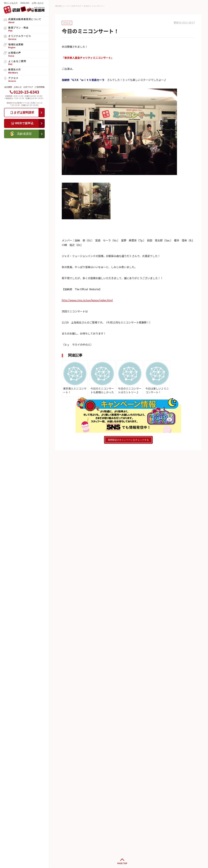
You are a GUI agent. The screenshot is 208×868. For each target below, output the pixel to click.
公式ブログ (28, 87)
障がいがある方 (11, 3)
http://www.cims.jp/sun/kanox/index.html (87, 300)
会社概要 (8, 87)
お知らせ (18, 87)
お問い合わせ (38, 3)
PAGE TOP (122, 863)
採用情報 (41, 87)
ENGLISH (25, 3)
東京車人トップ (62, 6)
